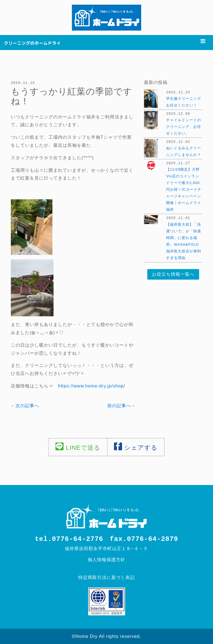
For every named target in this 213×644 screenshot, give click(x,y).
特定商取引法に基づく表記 (106, 577)
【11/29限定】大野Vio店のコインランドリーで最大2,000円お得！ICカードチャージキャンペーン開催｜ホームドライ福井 (184, 188)
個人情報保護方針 (106, 559)
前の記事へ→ (121, 405)
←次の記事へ (25, 405)
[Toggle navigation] (203, 41)
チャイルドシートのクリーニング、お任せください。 (184, 126)
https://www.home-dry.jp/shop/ (92, 386)
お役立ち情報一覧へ (173, 273)
